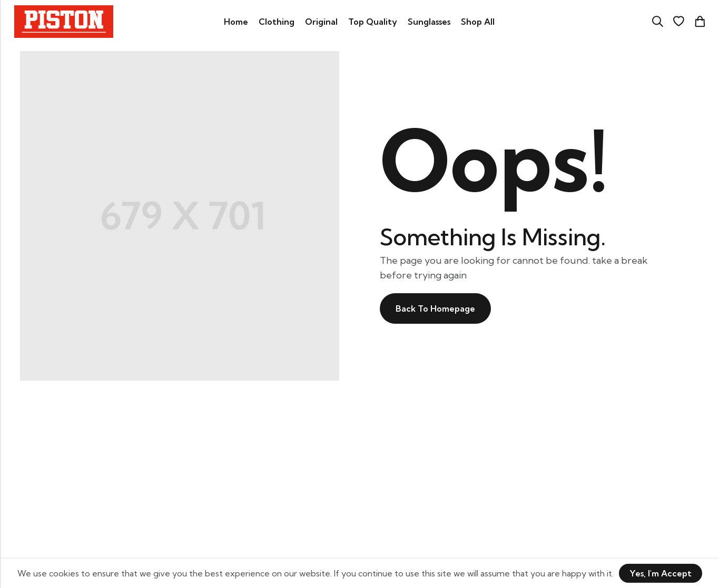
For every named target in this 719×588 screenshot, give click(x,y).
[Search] (657, 22)
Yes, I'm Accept (661, 573)
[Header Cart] (700, 22)
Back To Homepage (435, 308)
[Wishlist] (678, 22)
